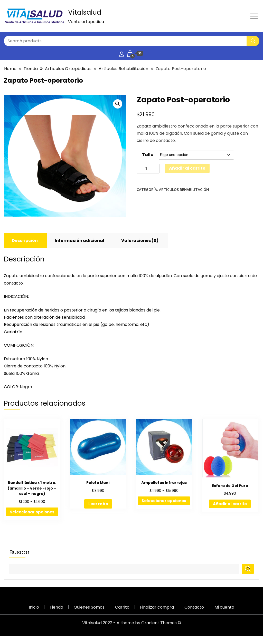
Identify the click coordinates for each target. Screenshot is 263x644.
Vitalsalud (85, 12)
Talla (148, 155)
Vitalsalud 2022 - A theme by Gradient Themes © (132, 623)
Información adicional (79, 241)
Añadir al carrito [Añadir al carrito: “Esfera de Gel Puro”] (230, 504)
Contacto (194, 607)
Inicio (34, 607)
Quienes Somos (89, 607)
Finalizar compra (157, 607)
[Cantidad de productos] (148, 169)
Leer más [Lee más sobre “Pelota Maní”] (98, 504)
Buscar (20, 552)
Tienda (56, 607)
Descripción (25, 241)
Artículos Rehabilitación (184, 189)
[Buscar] (248, 569)
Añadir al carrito (187, 168)
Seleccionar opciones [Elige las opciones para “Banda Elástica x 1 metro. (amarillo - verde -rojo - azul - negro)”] (32, 512)
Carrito (122, 607)
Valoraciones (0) (140, 241)
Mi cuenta (224, 607)
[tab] (25, 241)
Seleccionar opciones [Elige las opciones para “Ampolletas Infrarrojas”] (164, 501)
